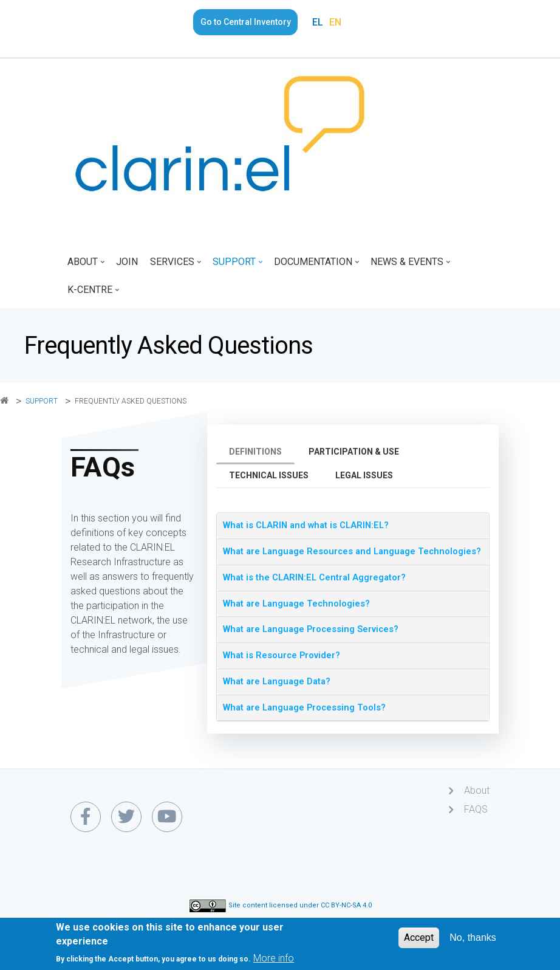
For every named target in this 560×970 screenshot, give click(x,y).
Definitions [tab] (255, 452)
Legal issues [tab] (364, 475)
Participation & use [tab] (354, 452)
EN (335, 22)
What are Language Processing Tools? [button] (304, 708)
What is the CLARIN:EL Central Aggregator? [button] (314, 578)
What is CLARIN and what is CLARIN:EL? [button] (306, 525)
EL (318, 22)
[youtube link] (167, 817)
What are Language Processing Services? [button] (311, 629)
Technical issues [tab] (269, 475)
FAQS (476, 809)
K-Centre (91, 294)
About (84, 266)
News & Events (408, 266)
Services (174, 266)
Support (236, 266)
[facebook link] (86, 817)
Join (127, 262)
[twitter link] (126, 817)
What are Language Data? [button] (277, 682)
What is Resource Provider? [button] (282, 655)
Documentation (315, 266)
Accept (419, 942)
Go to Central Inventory (246, 22)
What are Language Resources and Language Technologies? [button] (352, 552)
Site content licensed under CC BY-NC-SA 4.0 (300, 906)
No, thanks (473, 942)
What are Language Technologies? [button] (296, 604)
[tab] (353, 526)
